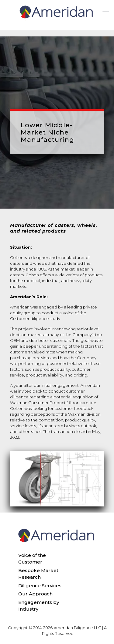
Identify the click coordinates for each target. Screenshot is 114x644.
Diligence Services (40, 586)
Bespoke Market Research (38, 574)
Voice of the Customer (32, 559)
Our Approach (35, 594)
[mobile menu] (106, 12)
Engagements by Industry (39, 606)
